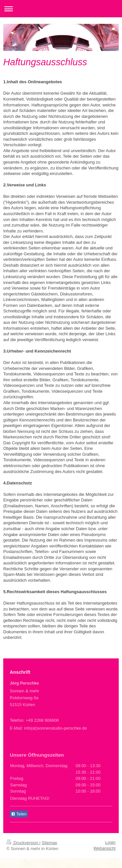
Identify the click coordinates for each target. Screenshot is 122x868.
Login (110, 842)
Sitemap (49, 843)
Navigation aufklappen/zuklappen (61, 9)
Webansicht (104, 848)
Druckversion (23, 843)
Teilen (19, 814)
